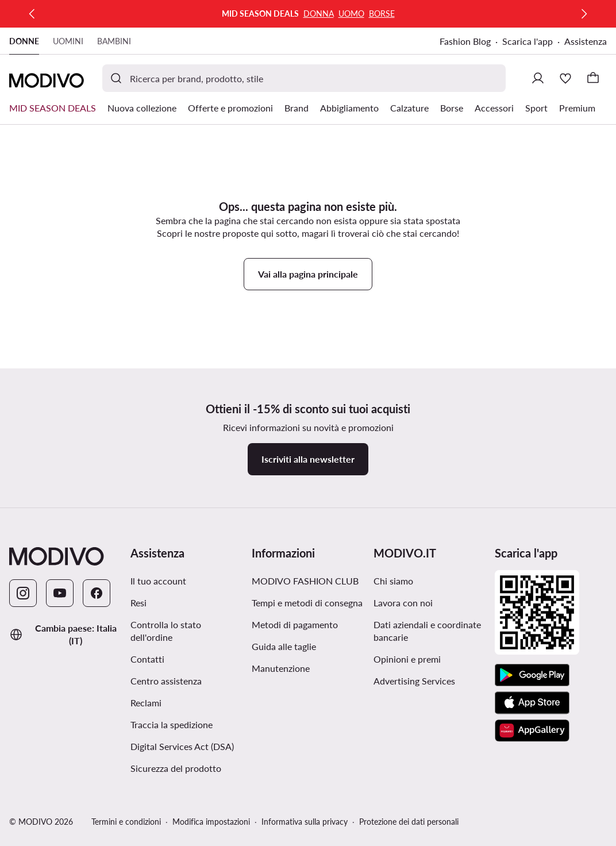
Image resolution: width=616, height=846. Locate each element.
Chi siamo (393, 581)
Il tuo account (158, 581)
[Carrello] (593, 78)
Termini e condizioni (126, 822)
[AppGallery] (532, 730)
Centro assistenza (166, 681)
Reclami (146, 703)
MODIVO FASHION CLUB (305, 581)
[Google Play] (532, 675)
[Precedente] (32, 14)
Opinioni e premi (407, 659)
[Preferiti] (565, 78)
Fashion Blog (465, 41)
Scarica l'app (528, 41)
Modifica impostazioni (211, 822)
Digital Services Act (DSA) (182, 746)
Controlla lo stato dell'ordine (166, 631)
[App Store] (532, 703)
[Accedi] (538, 78)
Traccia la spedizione (172, 724)
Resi (138, 603)
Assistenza (586, 41)
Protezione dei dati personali (409, 822)
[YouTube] (60, 593)
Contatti (147, 659)
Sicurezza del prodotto (176, 768)
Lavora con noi (403, 603)
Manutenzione (281, 668)
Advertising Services (414, 681)
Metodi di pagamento (295, 624)
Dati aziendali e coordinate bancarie (427, 631)
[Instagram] (23, 593)
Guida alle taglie (284, 646)
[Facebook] (97, 593)
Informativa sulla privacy (305, 822)
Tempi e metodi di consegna (307, 603)
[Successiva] (584, 14)
